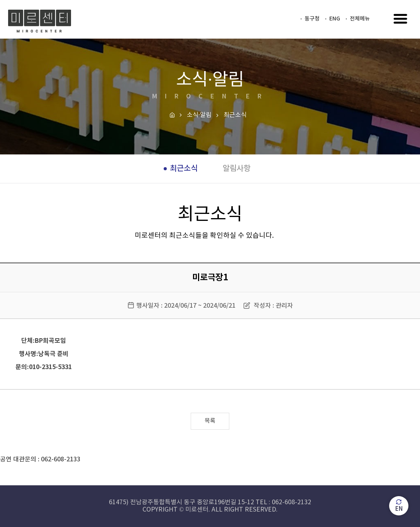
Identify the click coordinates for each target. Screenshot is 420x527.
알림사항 (237, 169)
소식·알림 (199, 115)
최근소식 (184, 169)
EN (399, 506)
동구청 (312, 19)
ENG (335, 19)
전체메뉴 (360, 19)
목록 (210, 421)
